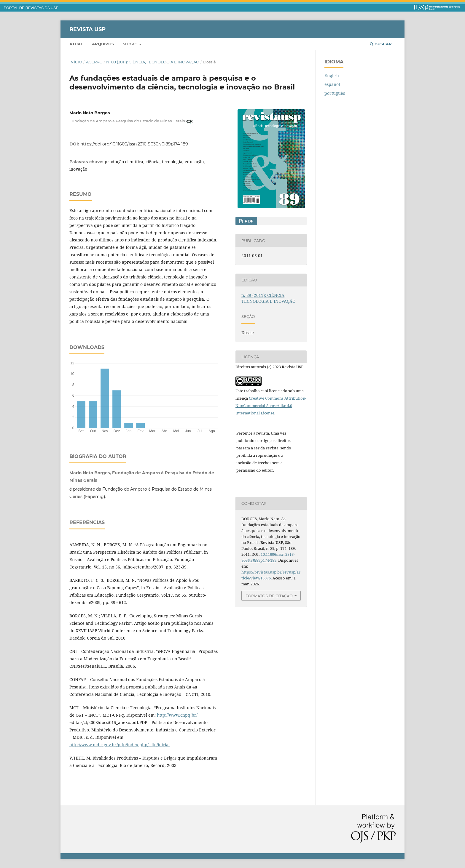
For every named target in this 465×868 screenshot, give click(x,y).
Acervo (94, 62)
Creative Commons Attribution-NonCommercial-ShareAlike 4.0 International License (271, 406)
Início (76, 62)
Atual (76, 44)
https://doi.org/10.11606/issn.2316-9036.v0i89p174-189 (134, 144)
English (332, 75)
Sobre (130, 44)
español (332, 84)
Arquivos (103, 44)
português (335, 93)
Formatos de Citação (269, 596)
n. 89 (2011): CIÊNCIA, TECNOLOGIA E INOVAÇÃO (153, 62)
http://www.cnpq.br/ (177, 715)
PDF (248, 221)
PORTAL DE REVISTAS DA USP (31, 8)
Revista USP (87, 29)
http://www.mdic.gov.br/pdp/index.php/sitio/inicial (120, 745)
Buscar (381, 44)
